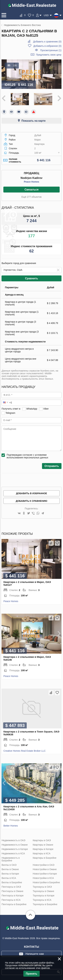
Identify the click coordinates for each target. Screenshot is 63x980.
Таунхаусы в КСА (42, 900)
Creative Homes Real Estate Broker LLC (24, 751)
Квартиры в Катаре (43, 849)
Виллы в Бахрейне (12, 882)
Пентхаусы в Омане (12, 891)
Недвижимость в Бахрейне (11, 859)
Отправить (52, 466)
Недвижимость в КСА (13, 853)
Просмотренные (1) (51, 50)
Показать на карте (34, 121)
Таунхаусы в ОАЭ (42, 887)
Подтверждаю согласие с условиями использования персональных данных (27, 456)
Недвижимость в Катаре (15, 849)
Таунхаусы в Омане (44, 891)
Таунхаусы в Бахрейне (45, 904)
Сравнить (32, 278)
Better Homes (11, 826)
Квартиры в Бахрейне (45, 858)
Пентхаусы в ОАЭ (11, 887)
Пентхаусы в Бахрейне (14, 904)
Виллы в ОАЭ (9, 865)
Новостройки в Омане (45, 869)
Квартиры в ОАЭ (42, 840)
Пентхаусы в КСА (11, 900)
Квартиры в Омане (43, 845)
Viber (46, 409)
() (47, 42)
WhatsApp (32, 409)
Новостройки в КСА (43, 878)
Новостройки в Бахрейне (46, 882)
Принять (32, 974)
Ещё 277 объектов (32, 197)
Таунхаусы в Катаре (44, 896)
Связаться (32, 190)
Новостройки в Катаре (45, 874)
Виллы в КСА (9, 878)
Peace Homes (32, 182)
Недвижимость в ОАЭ (13, 840)
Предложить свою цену (49, 55)
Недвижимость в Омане (15, 845)
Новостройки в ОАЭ (44, 865)
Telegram (10, 413)
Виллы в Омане (10, 869)
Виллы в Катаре (10, 874)
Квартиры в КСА (42, 853)
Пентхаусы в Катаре (13, 896)
